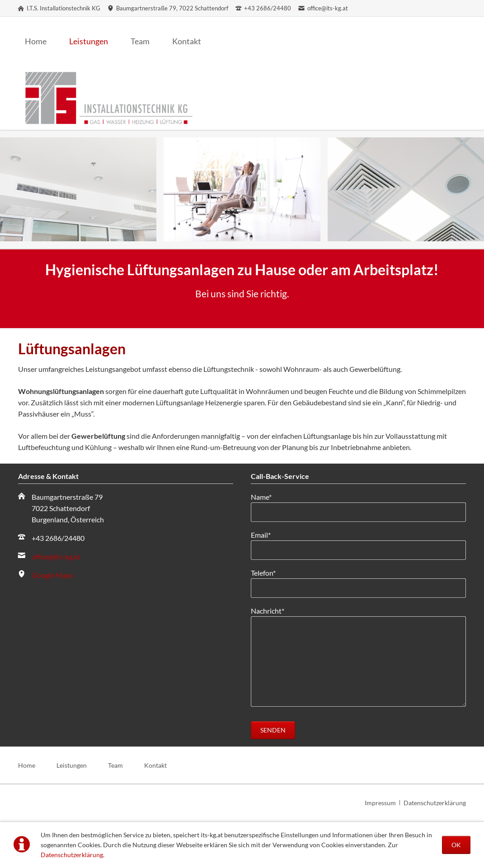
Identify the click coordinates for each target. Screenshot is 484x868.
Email (267, 534)
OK (456, 845)
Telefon (267, 572)
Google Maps (52, 575)
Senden (273, 730)
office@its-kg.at (56, 556)
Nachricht (268, 610)
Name (267, 496)
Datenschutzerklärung (72, 855)
